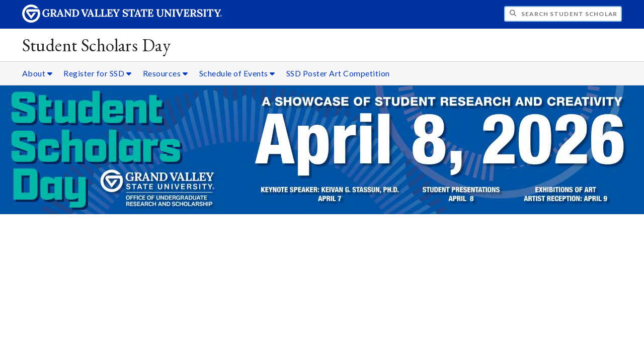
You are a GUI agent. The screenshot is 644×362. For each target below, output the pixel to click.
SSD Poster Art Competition (338, 73)
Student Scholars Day (96, 45)
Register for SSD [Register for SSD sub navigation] (97, 73)
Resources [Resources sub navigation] (166, 73)
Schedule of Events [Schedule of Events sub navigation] (237, 73)
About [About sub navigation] (37, 73)
